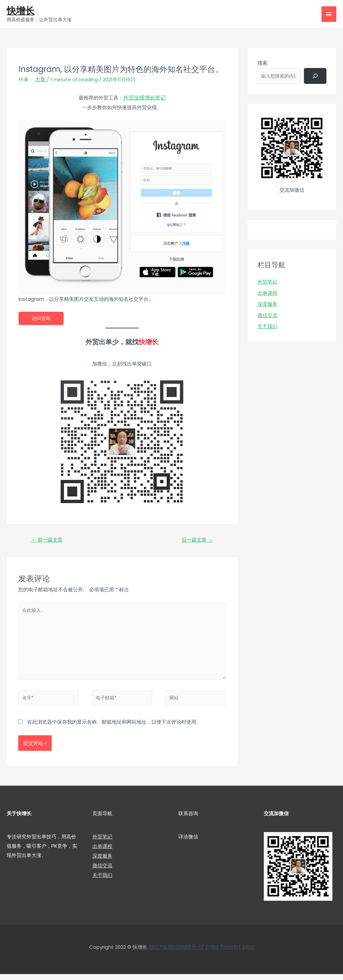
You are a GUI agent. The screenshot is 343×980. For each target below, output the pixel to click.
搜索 (262, 64)
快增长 (22, 11)
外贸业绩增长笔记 (144, 98)
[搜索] (315, 77)
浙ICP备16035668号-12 (177, 953)
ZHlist (212, 953)
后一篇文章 (196, 540)
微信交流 (267, 316)
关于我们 (267, 327)
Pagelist (230, 953)
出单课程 (267, 294)
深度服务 (267, 305)
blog (246, 953)
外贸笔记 (267, 282)
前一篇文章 (48, 540)
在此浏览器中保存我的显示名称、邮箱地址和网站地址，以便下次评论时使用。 (114, 728)
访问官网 (42, 319)
